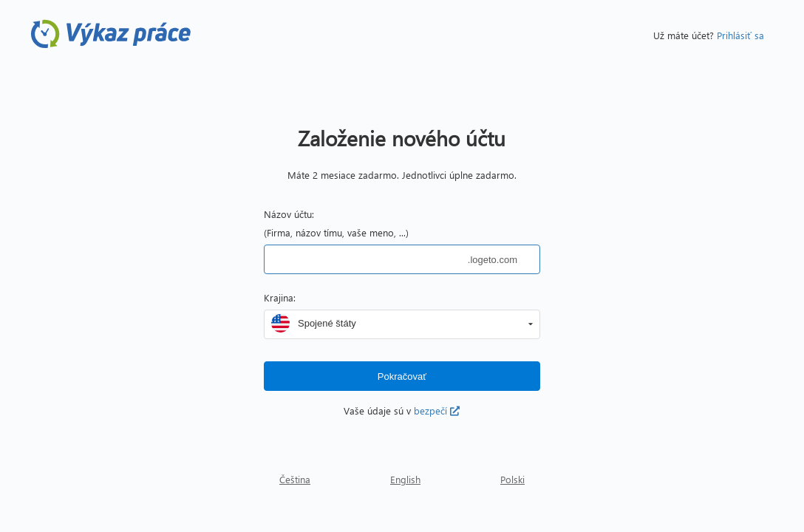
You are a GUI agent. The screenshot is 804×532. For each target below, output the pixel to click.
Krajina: (280, 297)
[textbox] (366, 259)
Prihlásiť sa (740, 35)
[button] (531, 324)
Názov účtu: (289, 214)
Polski (512, 479)
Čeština (295, 479)
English (405, 479)
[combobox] (408, 323)
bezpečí (437, 410)
